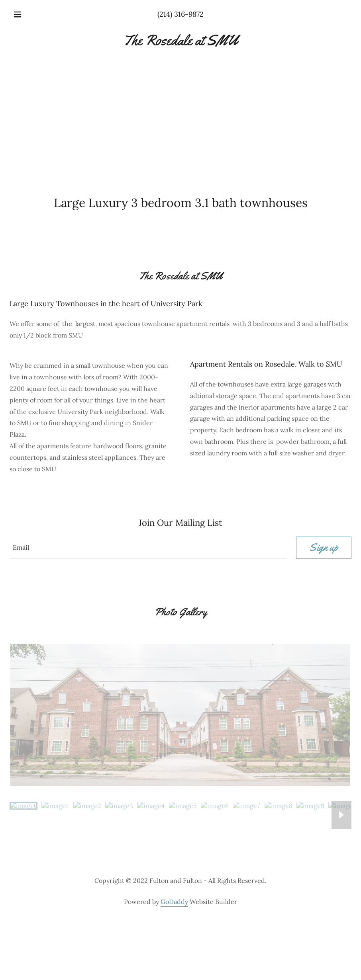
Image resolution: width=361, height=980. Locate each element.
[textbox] (148, 548)
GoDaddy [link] (174, 902)
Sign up (324, 548)
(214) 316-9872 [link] (180, 14)
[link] (180, 43)
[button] (30, 14)
